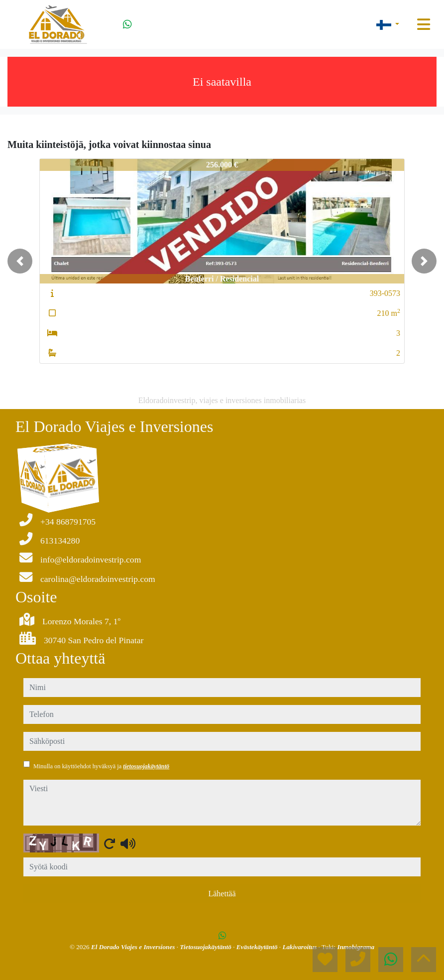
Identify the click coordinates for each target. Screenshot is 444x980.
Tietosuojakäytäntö (206, 947)
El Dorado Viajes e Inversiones (134, 947)
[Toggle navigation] (424, 24)
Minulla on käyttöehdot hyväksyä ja (101, 766)
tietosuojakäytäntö (146, 766)
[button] (20, 261)
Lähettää (222, 894)
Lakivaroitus (300, 947)
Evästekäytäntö (258, 947)
